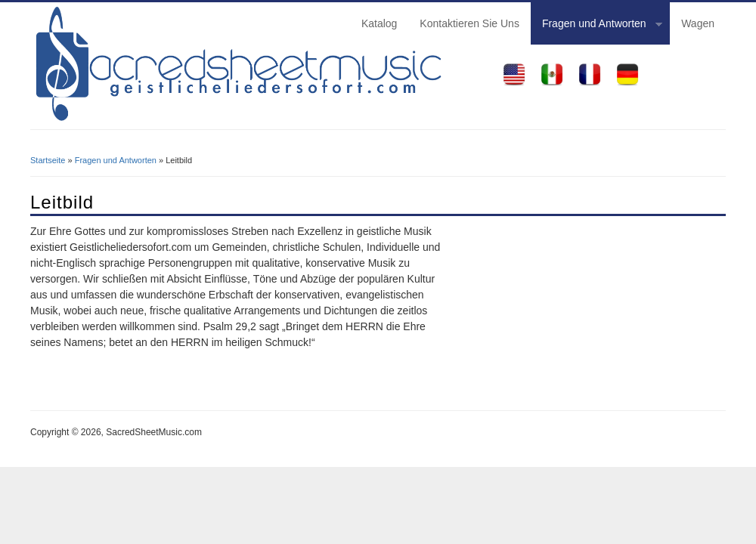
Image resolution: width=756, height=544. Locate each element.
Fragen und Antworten (596, 26)
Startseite (48, 160)
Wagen (698, 23)
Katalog (379, 23)
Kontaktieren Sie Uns (469, 23)
